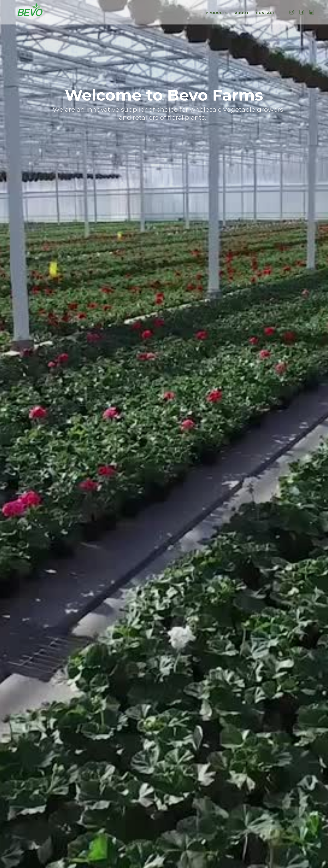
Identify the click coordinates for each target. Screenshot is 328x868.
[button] (218, 15)
